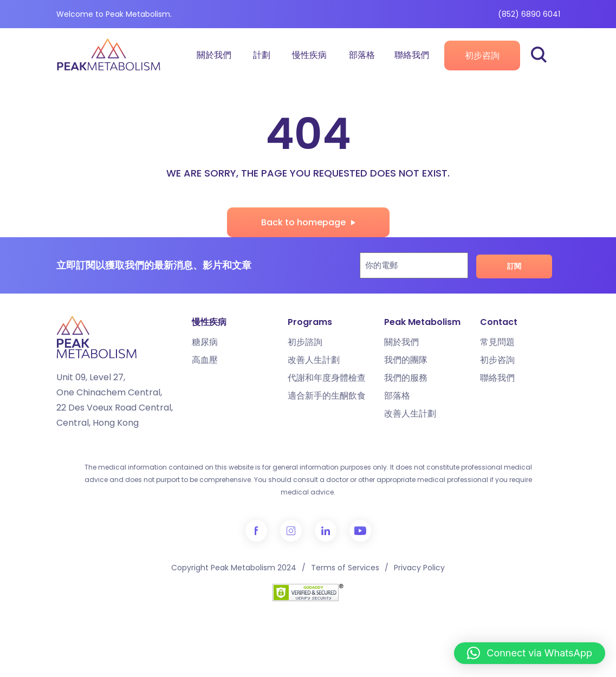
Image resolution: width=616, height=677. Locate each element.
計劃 (262, 55)
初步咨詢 (482, 56)
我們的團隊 (406, 360)
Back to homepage (303, 222)
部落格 (362, 55)
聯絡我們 (412, 55)
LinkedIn (326, 531)
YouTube (360, 531)
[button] (530, 653)
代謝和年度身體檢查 (327, 378)
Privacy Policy (419, 568)
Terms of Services (345, 568)
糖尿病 (205, 342)
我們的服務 (406, 378)
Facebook (256, 531)
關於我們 (214, 55)
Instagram (291, 531)
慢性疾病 (309, 55)
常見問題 (497, 342)
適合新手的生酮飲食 (327, 396)
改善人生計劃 (314, 360)
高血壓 (205, 360)
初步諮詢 (305, 342)
